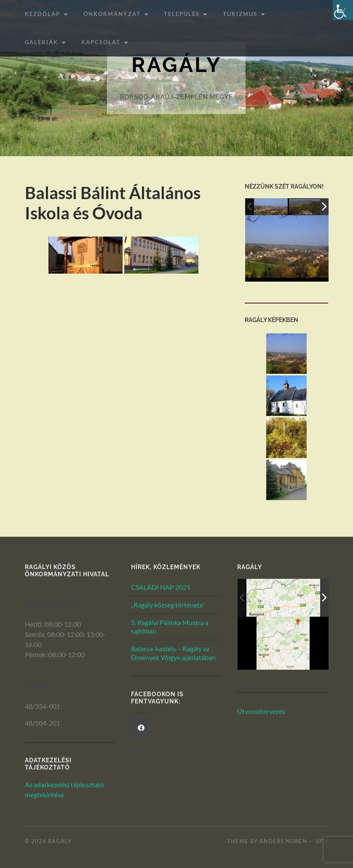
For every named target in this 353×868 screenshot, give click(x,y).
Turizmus (240, 14)
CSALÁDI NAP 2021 (161, 587)
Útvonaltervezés (261, 711)
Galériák (41, 42)
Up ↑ (322, 841)
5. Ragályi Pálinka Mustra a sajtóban (170, 627)
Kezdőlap (43, 14)
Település (182, 14)
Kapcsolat (101, 42)
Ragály (176, 65)
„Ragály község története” (168, 605)
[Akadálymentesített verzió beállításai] (343, 10)
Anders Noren (283, 841)
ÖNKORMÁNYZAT (112, 14)
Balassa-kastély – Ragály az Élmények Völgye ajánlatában (173, 653)
